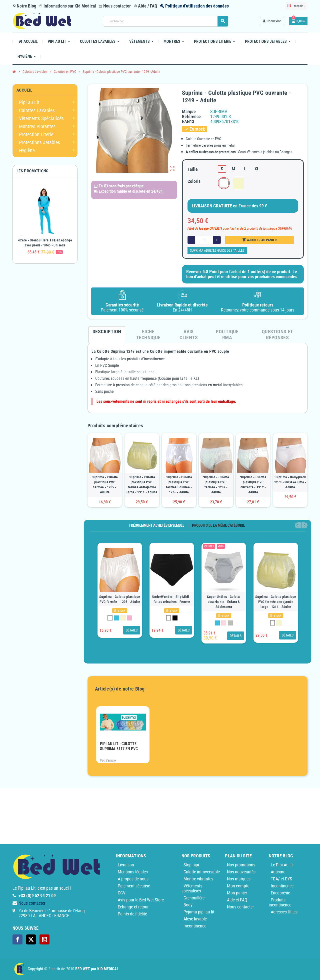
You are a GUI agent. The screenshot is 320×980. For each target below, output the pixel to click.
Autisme (278, 872)
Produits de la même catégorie (218, 526)
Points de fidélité (132, 914)
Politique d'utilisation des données (197, 6)
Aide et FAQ (237, 900)
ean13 (188, 122)
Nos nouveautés (241, 872)
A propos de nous (133, 879)
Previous (298, 525)
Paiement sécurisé (134, 886)
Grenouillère (194, 898)
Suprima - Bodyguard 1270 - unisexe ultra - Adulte (290, 482)
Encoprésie (280, 893)
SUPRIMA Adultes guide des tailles (217, 250)
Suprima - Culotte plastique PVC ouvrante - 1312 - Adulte (253, 485)
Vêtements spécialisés (192, 888)
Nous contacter (115, 6)
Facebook (17, 939)
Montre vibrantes (198, 879)
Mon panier (237, 893)
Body (188, 905)
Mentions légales (133, 872)
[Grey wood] (230, 623)
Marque (189, 112)
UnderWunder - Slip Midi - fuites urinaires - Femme (172, 599)
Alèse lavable (195, 919)
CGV (122, 893)
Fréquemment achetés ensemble (157, 526)
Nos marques (239, 879)
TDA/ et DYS (281, 879)
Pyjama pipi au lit (199, 912)
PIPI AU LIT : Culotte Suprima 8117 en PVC (119, 746)
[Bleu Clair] (116, 618)
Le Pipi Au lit (282, 865)
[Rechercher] (165, 21)
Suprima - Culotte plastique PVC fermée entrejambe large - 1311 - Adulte (142, 485)
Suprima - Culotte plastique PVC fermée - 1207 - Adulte (216, 485)
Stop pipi (191, 865)
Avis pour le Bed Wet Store (141, 900)
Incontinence (195, 926)
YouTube (44, 939)
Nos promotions (241, 865)
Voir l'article (108, 760)
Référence (191, 117)
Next (304, 525)
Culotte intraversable (202, 872)
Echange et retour (133, 907)
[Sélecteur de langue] (296, 6)
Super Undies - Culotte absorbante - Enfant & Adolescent (224, 602)
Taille (193, 169)
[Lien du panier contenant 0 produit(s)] (298, 21)
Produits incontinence (280, 902)
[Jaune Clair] (123, 618)
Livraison (126, 865)
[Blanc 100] (110, 618)
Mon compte (238, 886)
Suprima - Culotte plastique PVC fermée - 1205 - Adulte (105, 485)
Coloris (194, 181)
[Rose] (129, 618)
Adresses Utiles (284, 912)
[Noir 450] (175, 618)
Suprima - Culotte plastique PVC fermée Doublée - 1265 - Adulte (179, 485)
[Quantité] (204, 240)
